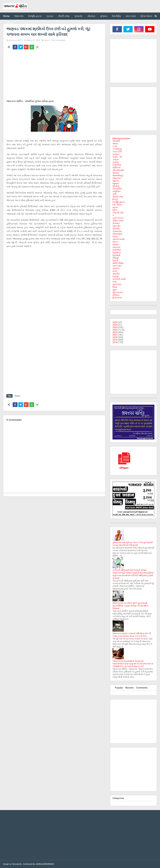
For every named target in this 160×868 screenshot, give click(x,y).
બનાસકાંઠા (117, 231)
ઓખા (115, 144)
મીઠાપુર (116, 258)
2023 (115, 330)
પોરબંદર (116, 223)
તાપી (114, 194)
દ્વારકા (115, 207)
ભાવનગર (116, 247)
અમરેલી (116, 141)
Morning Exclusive (121, 138)
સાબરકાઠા (117, 284)
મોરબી (115, 260)
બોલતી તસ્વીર (119, 239)
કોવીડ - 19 (117, 157)
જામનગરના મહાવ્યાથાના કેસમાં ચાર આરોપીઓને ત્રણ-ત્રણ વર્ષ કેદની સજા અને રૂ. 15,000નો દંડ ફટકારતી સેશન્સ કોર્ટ (133, 664)
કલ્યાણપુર (117, 149)
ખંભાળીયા (117, 165)
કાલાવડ (116, 154)
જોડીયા (116, 186)
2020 (115, 337)
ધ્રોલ (115, 210)
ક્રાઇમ (116, 160)
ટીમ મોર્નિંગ (117, 189)
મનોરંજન (117, 250)
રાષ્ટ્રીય (116, 274)
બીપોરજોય (117, 234)
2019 (115, 340)
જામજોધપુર (118, 175)
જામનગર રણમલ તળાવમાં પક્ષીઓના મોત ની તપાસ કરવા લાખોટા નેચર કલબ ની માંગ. (132, 635)
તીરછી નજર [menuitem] (64, 16)
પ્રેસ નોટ (117, 226)
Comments (142, 688)
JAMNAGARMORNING (45, 864)
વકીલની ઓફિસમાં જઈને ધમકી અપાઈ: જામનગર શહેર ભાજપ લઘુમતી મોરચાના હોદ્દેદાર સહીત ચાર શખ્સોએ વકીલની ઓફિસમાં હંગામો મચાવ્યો (133, 574)
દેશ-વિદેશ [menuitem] (116, 16)
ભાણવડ (47, 40)
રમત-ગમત (117, 266)
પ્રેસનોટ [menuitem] (79, 16)
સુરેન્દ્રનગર (118, 292)
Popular (119, 688)
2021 (115, 335)
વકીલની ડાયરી (119, 279)
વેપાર (115, 282)
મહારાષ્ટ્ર (117, 252)
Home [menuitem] (6, 16)
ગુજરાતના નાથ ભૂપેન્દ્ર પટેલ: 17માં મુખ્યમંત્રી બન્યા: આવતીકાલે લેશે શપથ (133, 544)
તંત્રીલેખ (117, 191)
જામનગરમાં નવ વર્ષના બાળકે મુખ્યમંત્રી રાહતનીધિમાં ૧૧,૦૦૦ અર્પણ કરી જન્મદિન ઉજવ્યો (130, 606)
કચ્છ (115, 146)
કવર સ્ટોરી (117, 152)
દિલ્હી (115, 199)
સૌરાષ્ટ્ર (116, 295)
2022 (115, 332)
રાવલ (115, 271)
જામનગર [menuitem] (19, 16)
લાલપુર (116, 276)
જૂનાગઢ (116, 183)
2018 (115, 342)
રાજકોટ (116, 268)
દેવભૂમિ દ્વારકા (119, 202)
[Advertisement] (54, 75)
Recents (130, 688)
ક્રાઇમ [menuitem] (50, 16)
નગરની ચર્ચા (118, 213)
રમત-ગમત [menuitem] (131, 16)
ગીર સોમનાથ (118, 170)
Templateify (17, 864)
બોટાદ (115, 237)
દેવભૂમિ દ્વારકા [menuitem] (35, 16)
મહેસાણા (116, 255)
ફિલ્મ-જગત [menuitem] (146, 16)
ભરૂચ (115, 242)
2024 (115, 327)
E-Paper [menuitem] (10, 23)
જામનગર (117, 178)
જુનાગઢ (116, 181)
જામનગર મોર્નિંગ (16, 40)
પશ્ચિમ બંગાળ (118, 221)
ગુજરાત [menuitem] (104, 16)
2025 (115, 325)
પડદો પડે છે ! (118, 218)
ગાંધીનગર (117, 167)
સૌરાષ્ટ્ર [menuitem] (91, 16)
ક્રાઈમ (116, 162)
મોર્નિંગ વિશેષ (118, 263)
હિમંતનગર (117, 298)
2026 (115, 322)
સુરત (115, 290)
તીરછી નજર (118, 197)
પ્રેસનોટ (116, 229)
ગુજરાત (116, 173)
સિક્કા (115, 287)
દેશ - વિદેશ (117, 205)
